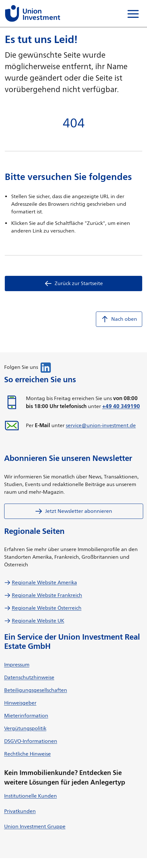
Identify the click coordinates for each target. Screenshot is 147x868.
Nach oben (119, 319)
